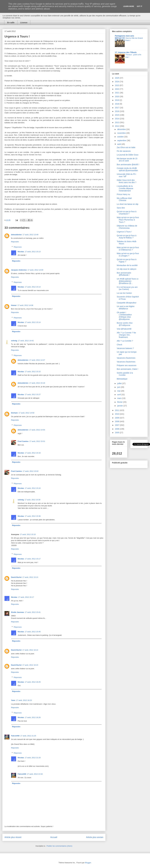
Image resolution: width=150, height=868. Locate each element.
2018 (117, 104)
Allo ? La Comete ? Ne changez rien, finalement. (126, 335)
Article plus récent (13, 837)
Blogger (88, 863)
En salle (11, 23)
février (120, 402)
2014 (117, 119)
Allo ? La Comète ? (125, 341)
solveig (14, 341)
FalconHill (15, 736)
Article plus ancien (95, 837)
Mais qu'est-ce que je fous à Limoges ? (128, 255)
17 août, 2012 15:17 (33, 559)
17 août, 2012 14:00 (35, 270)
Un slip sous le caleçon (127, 269)
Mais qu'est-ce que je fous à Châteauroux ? (128, 249)
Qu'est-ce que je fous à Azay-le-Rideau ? (127, 237)
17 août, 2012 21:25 (28, 736)
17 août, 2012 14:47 (37, 360)
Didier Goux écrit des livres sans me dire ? (127, 181)
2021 (117, 93)
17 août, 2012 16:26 (33, 717)
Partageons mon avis (124, 36)
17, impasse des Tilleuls (126, 52)
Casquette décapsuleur (127, 303)
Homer (14, 305)
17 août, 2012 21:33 (33, 758)
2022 (117, 89)
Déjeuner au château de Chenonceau (127, 227)
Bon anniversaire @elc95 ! (128, 165)
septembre (122, 140)
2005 (117, 433)
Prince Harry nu (123, 194)
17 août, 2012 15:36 (33, 516)
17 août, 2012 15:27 (33, 395)
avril (119, 395)
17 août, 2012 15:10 (28, 534)
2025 (117, 78)
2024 (117, 82)
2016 (117, 111)
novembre (122, 133)
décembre (122, 129)
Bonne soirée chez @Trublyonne (125, 324)
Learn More (129, 6)
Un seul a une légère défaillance (126, 307)
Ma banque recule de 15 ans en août (127, 160)
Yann (13, 700)
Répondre (15, 242)
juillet (120, 383)
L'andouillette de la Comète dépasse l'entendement (125, 188)
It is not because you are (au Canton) (127, 288)
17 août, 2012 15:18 (37, 383)
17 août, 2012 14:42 (26, 341)
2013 (117, 122)
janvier (120, 406)
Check (120, 345)
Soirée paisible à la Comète (125, 374)
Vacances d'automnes (126, 358)
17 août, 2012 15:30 (33, 500)
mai (119, 391)
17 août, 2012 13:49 (30, 235)
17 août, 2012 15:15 (33, 372)
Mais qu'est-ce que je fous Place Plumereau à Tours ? (128, 220)
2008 (117, 421)
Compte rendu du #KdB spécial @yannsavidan (127, 169)
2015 (117, 115)
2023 (117, 85)
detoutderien (16, 235)
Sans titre (121, 208)
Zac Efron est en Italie (126, 147)
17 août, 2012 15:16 (33, 453)
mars (120, 398)
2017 (117, 108)
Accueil (54, 837)
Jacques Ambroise (19, 270)
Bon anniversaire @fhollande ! (124, 274)
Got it (140, 6)
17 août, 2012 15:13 (33, 252)
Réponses (18, 247)
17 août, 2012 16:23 (24, 700)
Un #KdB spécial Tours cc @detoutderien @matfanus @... (128, 281)
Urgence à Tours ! (124, 232)
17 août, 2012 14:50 (26, 413)
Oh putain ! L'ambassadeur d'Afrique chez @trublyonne (124, 316)
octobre (121, 137)
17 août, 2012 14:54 (37, 430)
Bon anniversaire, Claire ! (127, 369)
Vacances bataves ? (125, 348)
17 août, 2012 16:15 (30, 665)
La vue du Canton (124, 293)
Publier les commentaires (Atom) (59, 846)
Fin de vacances (124, 151)
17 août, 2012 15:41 (33, 612)
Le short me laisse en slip (128, 204)
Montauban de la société (127, 265)
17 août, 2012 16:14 (30, 650)
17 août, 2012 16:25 (33, 682)
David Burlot (16, 577)
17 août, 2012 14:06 (25, 305)
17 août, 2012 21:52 (35, 774)
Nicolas (21, 252)
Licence (24, 23)
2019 (117, 100)
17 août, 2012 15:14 (33, 287)
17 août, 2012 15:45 (33, 632)
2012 (117, 126)
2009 (117, 418)
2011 (117, 410)
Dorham (14, 413)
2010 (117, 414)
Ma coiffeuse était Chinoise (124, 199)
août (119, 144)
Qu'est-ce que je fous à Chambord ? (127, 213)
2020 (117, 97)
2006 (117, 429)
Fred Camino (23, 441)
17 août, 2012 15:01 (37, 441)
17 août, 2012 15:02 (30, 471)
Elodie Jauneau (17, 612)
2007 (117, 425)
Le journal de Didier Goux (128, 155)
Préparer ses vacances (127, 365)
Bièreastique (122, 379)
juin (119, 387)
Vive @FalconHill (124, 329)
